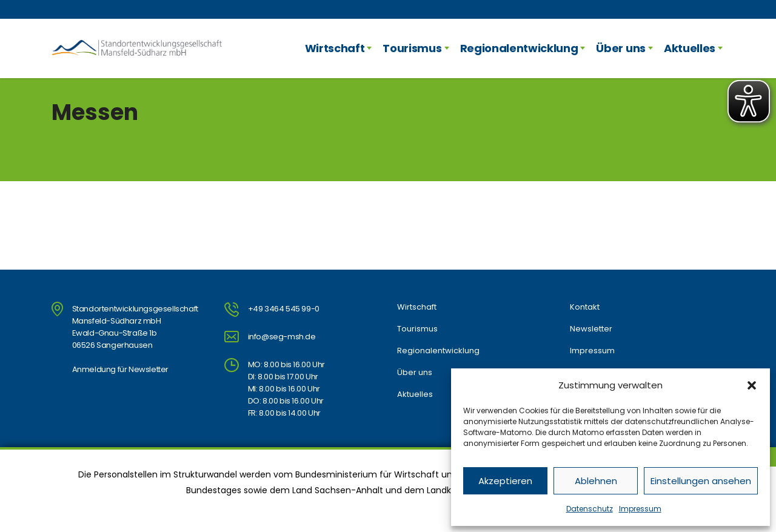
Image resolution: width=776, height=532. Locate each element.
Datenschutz (590, 509)
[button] (752, 385)
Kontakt (585, 307)
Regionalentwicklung (519, 48)
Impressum (640, 509)
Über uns (620, 48)
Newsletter (591, 329)
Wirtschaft (335, 48)
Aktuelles (690, 48)
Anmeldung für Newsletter (120, 369)
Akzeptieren (505, 481)
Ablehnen (596, 481)
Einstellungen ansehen (701, 481)
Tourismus (412, 48)
